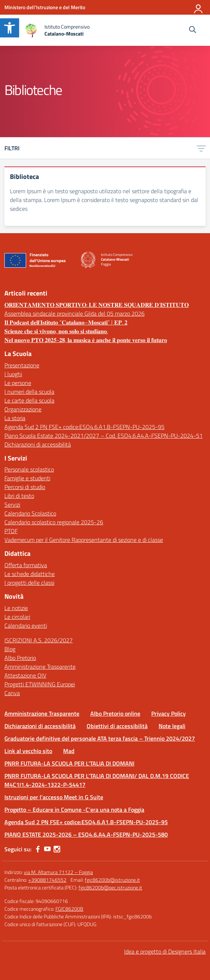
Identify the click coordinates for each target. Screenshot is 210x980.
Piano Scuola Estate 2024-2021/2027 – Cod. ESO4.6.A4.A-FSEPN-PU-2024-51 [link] (104, 436)
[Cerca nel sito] (193, 30)
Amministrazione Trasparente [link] (40, 667)
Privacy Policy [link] (169, 713)
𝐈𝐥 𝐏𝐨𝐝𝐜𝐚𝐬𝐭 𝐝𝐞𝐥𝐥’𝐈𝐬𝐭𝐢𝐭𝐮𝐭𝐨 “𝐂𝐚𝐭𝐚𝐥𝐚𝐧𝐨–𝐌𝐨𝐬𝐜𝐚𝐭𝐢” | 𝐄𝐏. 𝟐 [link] (66, 322)
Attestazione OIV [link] (25, 675)
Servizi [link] (12, 504)
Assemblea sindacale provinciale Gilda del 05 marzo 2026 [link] (75, 313)
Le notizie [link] (16, 608)
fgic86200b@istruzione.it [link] (112, 880)
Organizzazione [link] (23, 409)
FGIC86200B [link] (69, 909)
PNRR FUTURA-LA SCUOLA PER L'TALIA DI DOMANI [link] (69, 763)
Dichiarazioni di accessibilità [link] (38, 444)
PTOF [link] (11, 531)
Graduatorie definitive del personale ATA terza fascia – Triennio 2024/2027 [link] (100, 738)
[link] (10, 28)
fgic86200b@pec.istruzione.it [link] (110, 887)
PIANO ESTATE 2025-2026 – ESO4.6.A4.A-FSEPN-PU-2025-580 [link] (86, 834)
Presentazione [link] (22, 365)
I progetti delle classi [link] (29, 583)
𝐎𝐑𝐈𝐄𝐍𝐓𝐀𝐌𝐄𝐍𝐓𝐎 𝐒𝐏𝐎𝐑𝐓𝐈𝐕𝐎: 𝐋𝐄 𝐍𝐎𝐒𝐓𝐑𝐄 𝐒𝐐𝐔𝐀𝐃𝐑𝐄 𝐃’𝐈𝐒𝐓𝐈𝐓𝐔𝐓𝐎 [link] (97, 305)
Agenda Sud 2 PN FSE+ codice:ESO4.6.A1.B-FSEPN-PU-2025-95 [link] (84, 427)
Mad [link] (69, 751)
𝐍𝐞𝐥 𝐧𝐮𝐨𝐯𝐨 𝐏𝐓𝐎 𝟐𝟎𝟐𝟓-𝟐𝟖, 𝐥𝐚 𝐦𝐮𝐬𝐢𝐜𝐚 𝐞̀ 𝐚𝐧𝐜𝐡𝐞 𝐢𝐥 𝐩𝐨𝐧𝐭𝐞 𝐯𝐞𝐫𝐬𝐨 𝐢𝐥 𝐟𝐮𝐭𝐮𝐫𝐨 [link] (86, 340)
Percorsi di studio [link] (25, 487)
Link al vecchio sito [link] (28, 751)
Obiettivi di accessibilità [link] (117, 726)
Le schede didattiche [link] (30, 574)
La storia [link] (15, 418)
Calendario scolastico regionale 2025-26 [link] (54, 522)
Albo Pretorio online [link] (115, 713)
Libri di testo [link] (19, 496)
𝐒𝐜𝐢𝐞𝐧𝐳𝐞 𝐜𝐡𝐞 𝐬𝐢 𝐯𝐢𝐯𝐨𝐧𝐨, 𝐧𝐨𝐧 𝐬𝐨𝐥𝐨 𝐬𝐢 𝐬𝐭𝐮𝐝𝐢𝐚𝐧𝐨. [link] (56, 331)
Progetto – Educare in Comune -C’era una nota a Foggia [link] (74, 810)
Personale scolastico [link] (29, 469)
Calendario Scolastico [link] (30, 513)
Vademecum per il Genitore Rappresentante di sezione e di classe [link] (84, 540)
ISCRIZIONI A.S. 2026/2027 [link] (39, 640)
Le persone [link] (18, 383)
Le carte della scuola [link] (29, 400)
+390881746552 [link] (47, 880)
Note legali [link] (172, 726)
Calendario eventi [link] (26, 625)
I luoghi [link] (13, 374)
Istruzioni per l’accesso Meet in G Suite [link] (54, 797)
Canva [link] (12, 693)
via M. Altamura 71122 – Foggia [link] (58, 872)
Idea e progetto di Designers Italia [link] (165, 951)
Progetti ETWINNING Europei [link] (40, 684)
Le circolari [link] (17, 617)
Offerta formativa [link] (26, 565)
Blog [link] (10, 649)
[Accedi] (199, 7)
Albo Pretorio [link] (20, 658)
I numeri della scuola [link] (29, 392)
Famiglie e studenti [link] (27, 478)
